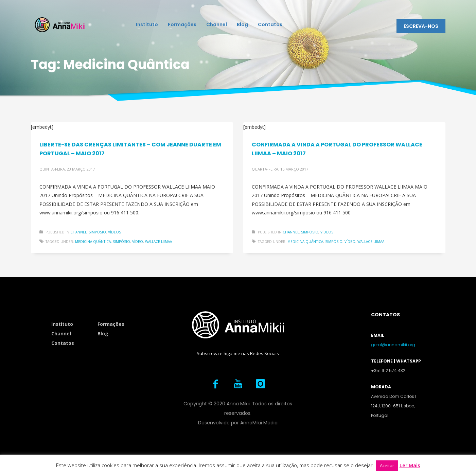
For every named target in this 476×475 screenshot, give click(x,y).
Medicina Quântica (93, 242)
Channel (78, 232)
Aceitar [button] (387, 465)
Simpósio (97, 232)
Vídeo (138, 242)
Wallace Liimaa (158, 242)
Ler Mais (410, 465)
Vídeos (114, 232)
